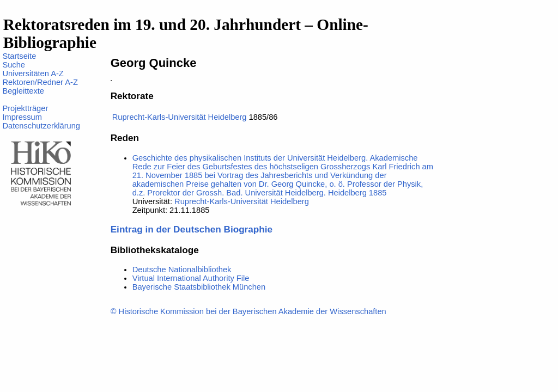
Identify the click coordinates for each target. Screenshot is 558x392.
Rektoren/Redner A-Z (40, 82)
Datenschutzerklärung (41, 126)
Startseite (19, 56)
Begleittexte (23, 91)
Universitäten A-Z (33, 73)
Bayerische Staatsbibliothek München (199, 287)
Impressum (22, 117)
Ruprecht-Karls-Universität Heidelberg (180, 117)
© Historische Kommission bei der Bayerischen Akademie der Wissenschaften (248, 311)
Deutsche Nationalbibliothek (182, 269)
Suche (14, 65)
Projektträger (25, 108)
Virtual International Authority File (191, 278)
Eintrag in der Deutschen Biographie (192, 229)
